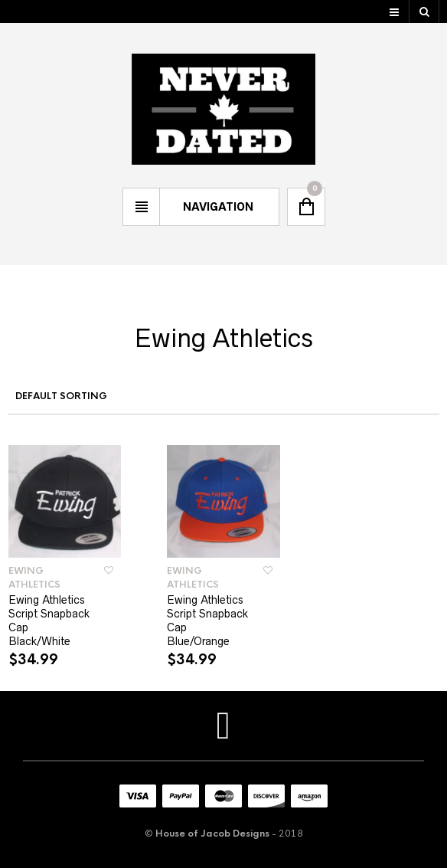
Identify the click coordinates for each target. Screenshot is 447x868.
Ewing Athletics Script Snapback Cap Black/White (49, 621)
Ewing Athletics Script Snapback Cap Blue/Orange (207, 621)
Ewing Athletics (34, 578)
